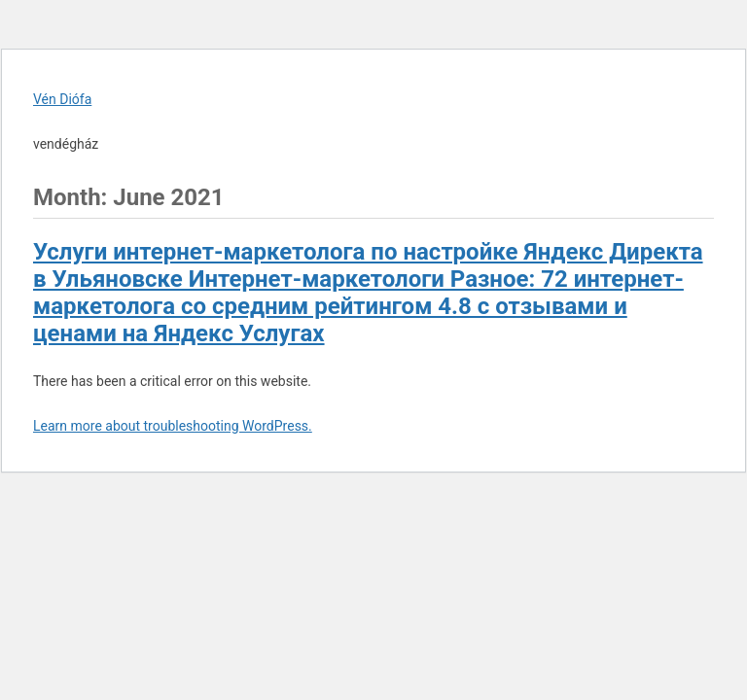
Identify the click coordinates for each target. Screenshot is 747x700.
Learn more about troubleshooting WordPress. (173, 426)
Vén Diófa (62, 99)
